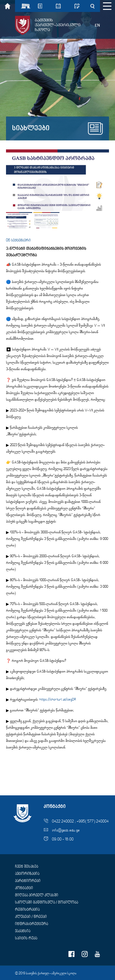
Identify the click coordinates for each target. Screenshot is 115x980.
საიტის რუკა (26, 938)
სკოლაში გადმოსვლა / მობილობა (47, 903)
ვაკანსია (23, 931)
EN (97, 26)
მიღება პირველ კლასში (37, 895)
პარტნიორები (28, 881)
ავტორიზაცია (27, 874)
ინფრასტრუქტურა (32, 924)
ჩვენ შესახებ (27, 867)
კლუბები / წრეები (31, 917)
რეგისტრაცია (27, 910)
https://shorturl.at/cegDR (58, 700)
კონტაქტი (24, 888)
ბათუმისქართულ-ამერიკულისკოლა (58, 25)
